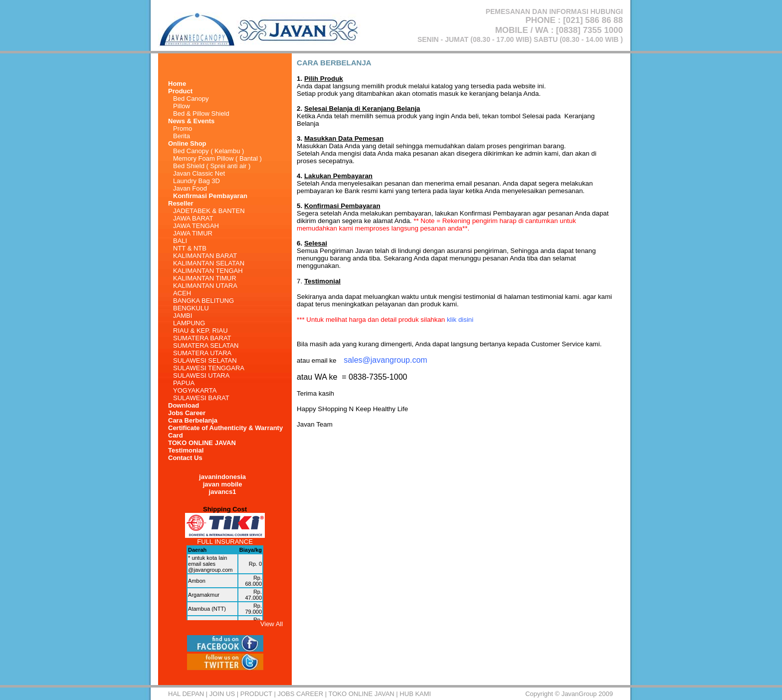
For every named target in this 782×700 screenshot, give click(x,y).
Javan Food (190, 188)
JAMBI (183, 316)
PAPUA (184, 383)
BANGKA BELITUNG (203, 301)
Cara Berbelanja (193, 420)
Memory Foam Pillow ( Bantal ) (217, 158)
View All (272, 624)
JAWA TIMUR (193, 233)
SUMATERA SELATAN (206, 346)
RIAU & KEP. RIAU (200, 331)
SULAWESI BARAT (201, 398)
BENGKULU (191, 308)
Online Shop (187, 143)
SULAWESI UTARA (201, 375)
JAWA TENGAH (196, 226)
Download (184, 405)
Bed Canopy (191, 99)
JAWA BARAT (193, 218)
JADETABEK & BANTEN (209, 211)
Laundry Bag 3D (196, 181)
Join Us (222, 694)
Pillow (182, 106)
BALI (180, 241)
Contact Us (185, 458)
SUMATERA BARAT (202, 338)
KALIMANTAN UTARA (205, 286)
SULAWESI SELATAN (205, 360)
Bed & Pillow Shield (201, 114)
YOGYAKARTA (195, 390)
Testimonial (186, 450)
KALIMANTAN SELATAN (209, 263)
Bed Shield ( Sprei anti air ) (212, 166)
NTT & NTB (190, 248)
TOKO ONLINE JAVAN (202, 443)
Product (256, 694)
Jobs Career (187, 413)
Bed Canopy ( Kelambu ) (208, 151)
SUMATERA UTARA (202, 353)
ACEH (182, 293)
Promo (183, 128)
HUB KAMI (415, 694)
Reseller (181, 203)
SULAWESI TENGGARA (209, 368)
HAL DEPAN (186, 694)
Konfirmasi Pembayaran (210, 196)
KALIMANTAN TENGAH (208, 271)
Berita (182, 136)
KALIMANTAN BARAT (205, 256)
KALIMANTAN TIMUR (205, 278)
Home (177, 84)
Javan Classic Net (199, 173)
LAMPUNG (189, 323)
